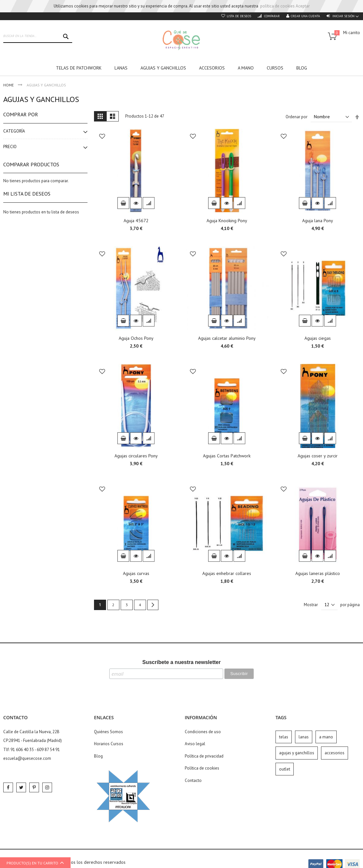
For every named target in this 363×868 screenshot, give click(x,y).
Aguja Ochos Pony (136, 338)
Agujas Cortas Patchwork (227, 456)
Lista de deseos (239, 16)
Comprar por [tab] (21, 114)
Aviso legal (195, 744)
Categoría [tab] (14, 131)
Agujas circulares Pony (136, 456)
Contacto (193, 780)
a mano (326, 737)
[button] (102, 137)
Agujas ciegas (318, 338)
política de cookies (277, 6)
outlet (285, 769)
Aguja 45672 (136, 221)
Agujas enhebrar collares (227, 573)
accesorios (335, 753)
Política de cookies (202, 768)
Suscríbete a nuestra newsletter (182, 662)
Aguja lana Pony (318, 221)
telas (284, 737)
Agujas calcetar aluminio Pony (227, 338)
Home (9, 85)
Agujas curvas (136, 573)
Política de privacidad (204, 756)
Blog (98, 756)
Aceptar (303, 6)
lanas (304, 737)
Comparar (271, 16)
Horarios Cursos (109, 744)
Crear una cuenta (305, 16)
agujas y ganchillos (297, 753)
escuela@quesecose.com (27, 758)
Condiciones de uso (203, 732)
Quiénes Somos (108, 732)
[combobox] (38, 36)
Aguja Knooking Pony (227, 221)
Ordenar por (296, 117)
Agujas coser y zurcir (318, 456)
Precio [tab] (10, 147)
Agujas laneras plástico (318, 573)
